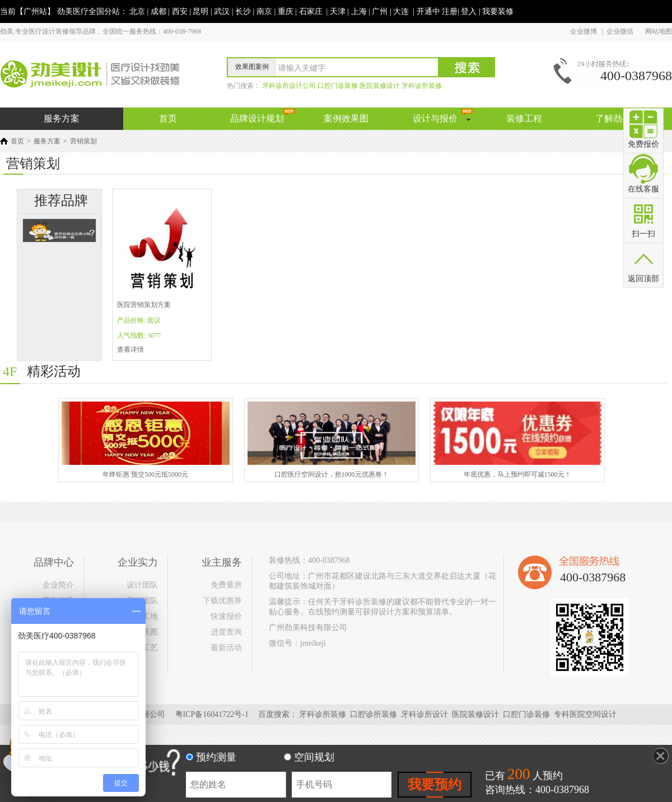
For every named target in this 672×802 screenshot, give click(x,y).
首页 (17, 141)
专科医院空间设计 (586, 714)
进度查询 (226, 632)
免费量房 (226, 585)
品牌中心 (54, 562)
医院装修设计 (477, 714)
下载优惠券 (222, 601)
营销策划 (83, 141)
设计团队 (142, 585)
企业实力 (138, 562)
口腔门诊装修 (528, 714)
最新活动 (226, 648)
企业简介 (58, 585)
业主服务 (222, 562)
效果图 (146, 632)
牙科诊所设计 (426, 714)
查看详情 (130, 349)
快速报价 (226, 616)
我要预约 (435, 785)
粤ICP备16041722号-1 (212, 714)
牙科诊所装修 (324, 714)
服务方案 (47, 141)
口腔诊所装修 (375, 714)
